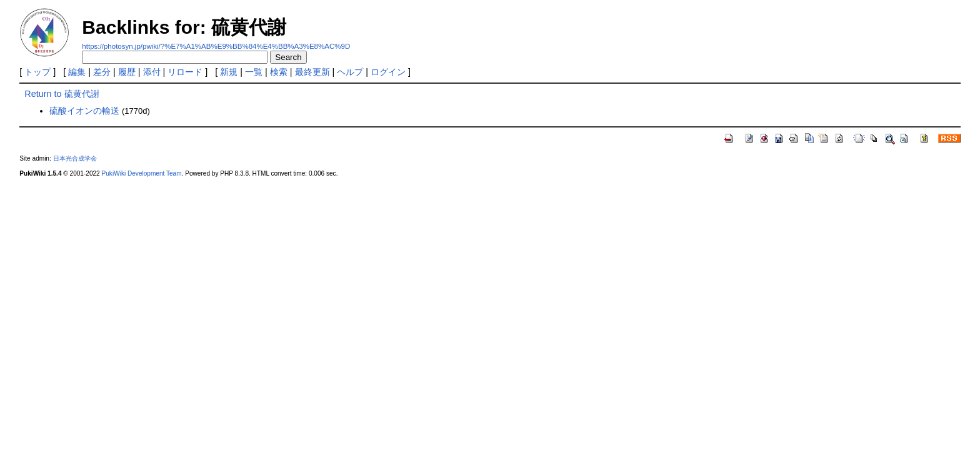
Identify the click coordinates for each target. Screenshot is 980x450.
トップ (37, 72)
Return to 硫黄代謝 (62, 94)
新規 (229, 72)
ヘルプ (350, 72)
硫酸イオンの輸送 (84, 111)
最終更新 (312, 72)
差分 (102, 72)
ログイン (388, 72)
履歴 (127, 72)
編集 (77, 72)
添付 (152, 72)
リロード (185, 72)
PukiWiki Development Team (142, 173)
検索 (279, 72)
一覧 (254, 72)
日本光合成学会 (75, 158)
